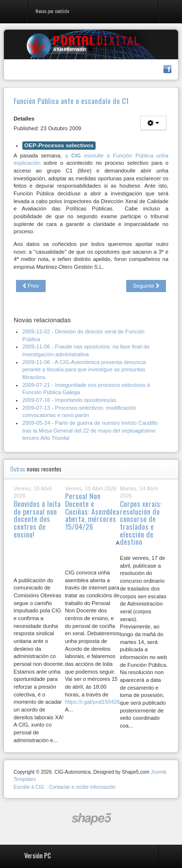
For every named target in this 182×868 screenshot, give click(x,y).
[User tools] (153, 123)
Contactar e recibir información (82, 787)
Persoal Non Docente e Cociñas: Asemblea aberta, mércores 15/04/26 (92, 511)
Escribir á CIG (29, 787)
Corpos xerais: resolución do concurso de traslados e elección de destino (141, 522)
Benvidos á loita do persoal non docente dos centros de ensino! (37, 519)
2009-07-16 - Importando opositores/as (69, 400)
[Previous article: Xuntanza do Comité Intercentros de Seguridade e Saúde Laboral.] (31, 286)
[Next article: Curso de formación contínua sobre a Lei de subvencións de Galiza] (146, 286)
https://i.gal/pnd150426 (92, 702)
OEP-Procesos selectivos (59, 145)
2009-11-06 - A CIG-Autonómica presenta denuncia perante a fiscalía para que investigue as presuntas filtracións (84, 370)
